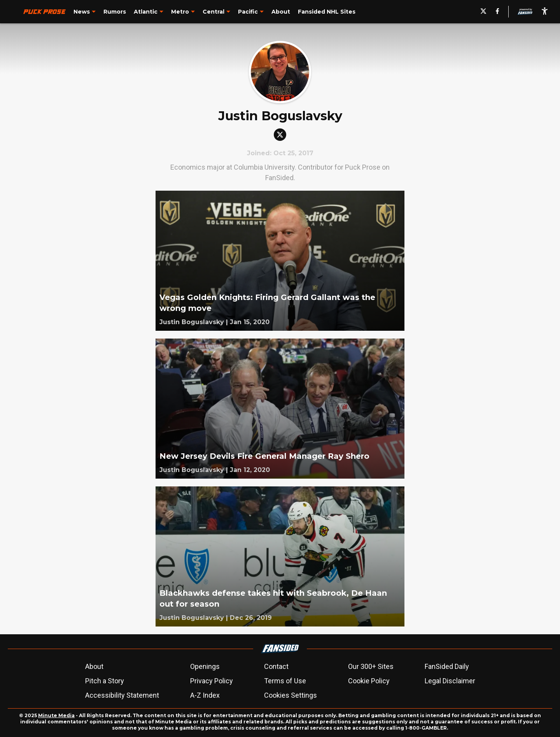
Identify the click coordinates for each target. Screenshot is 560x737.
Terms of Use (285, 681)
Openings (205, 666)
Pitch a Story (105, 681)
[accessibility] (545, 12)
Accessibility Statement (122, 695)
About (94, 666)
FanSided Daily (447, 666)
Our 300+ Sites (371, 666)
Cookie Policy (369, 681)
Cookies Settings (290, 695)
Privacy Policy (212, 681)
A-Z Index (205, 695)
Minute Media (56, 715)
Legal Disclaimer (450, 681)
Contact (276, 666)
